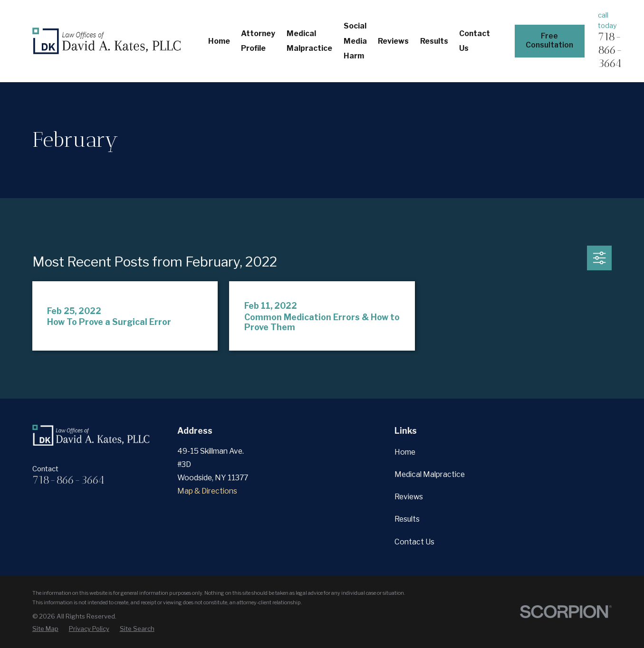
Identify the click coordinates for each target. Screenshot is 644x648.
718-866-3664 (610, 50)
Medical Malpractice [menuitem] (309, 41)
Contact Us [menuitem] (475, 41)
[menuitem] (45, 629)
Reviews (409, 497)
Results (407, 519)
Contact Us (414, 542)
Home (405, 452)
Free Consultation (549, 40)
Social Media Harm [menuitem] (355, 41)
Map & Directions (207, 491)
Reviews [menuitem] (393, 41)
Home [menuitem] (219, 41)
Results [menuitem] (434, 41)
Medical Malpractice (430, 474)
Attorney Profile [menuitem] (258, 41)
